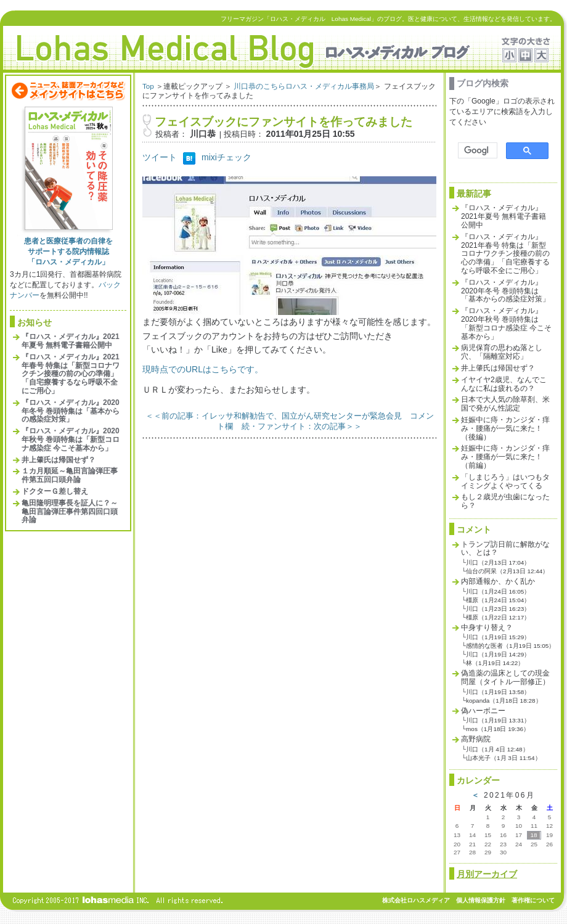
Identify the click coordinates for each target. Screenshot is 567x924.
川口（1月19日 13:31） (498, 720)
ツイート (160, 157)
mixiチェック (226, 157)
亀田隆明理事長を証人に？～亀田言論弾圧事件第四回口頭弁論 (70, 512)
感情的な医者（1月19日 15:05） (510, 646)
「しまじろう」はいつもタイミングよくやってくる (505, 481)
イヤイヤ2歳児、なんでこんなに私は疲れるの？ (504, 384)
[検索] (476, 151)
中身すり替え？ (487, 628)
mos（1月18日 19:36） (498, 729)
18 (533, 835)
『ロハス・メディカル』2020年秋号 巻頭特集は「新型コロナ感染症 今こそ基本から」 (71, 440)
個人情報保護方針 (481, 900)
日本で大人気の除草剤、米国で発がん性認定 (505, 404)
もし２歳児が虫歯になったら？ (505, 501)
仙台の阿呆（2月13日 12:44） (507, 571)
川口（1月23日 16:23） (498, 609)
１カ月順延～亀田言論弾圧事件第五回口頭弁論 (70, 475)
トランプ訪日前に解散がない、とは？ (505, 549)
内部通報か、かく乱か (498, 581)
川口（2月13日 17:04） (498, 562)
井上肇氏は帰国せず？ (59, 460)
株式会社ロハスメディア (416, 900)
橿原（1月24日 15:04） (498, 600)
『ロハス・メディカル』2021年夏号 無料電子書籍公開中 (71, 341)
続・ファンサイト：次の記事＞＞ (302, 426)
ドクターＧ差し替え (55, 491)
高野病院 (476, 739)
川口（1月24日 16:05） (498, 591)
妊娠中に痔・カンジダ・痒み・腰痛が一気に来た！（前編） (505, 457)
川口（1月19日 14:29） (498, 654)
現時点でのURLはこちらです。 (203, 369)
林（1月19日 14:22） (495, 663)
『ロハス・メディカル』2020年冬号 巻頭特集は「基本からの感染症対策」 (71, 411)
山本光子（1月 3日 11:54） (504, 758)
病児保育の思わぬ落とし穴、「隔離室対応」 (502, 352)
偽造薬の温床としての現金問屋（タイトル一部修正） (505, 677)
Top (148, 86)
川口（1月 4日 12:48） (497, 749)
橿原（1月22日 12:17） (498, 617)
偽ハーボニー (483, 711)
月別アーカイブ (487, 874)
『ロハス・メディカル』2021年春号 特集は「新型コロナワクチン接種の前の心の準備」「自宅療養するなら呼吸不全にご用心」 (71, 374)
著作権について (533, 900)
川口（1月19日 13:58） (498, 692)
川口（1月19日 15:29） (498, 637)
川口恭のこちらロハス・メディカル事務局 (304, 86)
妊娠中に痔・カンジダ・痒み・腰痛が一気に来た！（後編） (505, 428)
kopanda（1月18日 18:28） (504, 701)
